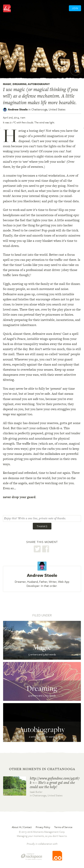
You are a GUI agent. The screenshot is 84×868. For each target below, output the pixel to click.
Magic (7, 84)
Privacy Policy (43, 827)
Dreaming (20, 84)
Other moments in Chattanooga (42, 769)
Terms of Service (63, 827)
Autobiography (39, 84)
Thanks (42, 526)
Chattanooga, (48, 109)
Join (75, 8)
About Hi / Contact (22, 827)
